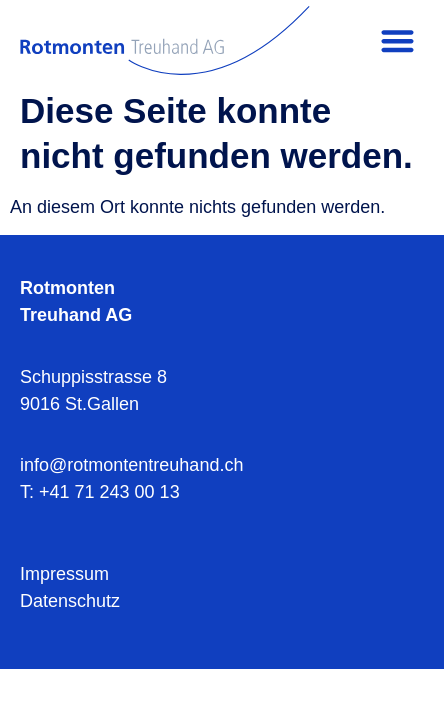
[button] (397, 40)
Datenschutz (70, 601)
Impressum (64, 574)
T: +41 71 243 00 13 (100, 492)
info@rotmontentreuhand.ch (131, 465)
